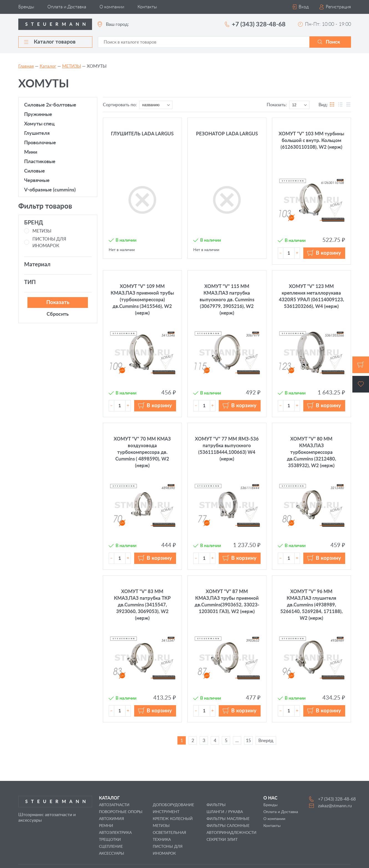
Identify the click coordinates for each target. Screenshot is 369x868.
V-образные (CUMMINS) (50, 190)
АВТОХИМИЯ (111, 819)
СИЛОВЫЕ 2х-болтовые (50, 105)
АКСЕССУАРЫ (112, 854)
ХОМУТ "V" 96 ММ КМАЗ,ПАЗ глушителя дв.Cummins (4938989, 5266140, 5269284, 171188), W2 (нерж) (311, 605)
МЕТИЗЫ (72, 66)
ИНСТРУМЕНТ (166, 812)
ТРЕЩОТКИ (110, 840)
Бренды (26, 7)
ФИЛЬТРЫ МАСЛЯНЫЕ (228, 819)
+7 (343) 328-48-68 (259, 24)
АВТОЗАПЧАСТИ (114, 805)
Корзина (361, 365)
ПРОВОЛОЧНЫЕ (40, 143)
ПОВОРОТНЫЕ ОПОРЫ (121, 812)
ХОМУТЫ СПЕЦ (39, 124)
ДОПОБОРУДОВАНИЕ (173, 805)
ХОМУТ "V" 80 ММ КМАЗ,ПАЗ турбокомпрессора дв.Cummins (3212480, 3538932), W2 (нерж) (311, 452)
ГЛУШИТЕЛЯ (37, 133)
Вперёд (266, 741)
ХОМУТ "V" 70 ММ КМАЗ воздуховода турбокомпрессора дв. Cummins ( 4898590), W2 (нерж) (142, 452)
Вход (304, 7)
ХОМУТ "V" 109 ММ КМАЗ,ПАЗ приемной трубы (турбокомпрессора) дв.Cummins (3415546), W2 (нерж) (142, 300)
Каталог (48, 66)
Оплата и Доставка (67, 7)
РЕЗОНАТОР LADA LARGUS (227, 134)
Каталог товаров (50, 42)
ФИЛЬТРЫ (216, 805)
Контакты (147, 7)
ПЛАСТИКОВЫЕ (40, 162)
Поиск (333, 42)
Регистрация (338, 7)
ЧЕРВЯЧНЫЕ (37, 181)
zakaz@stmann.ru (335, 806)
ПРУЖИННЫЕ (38, 115)
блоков (332, 105)
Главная (26, 66)
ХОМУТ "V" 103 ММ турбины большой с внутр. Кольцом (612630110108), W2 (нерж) (311, 141)
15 (248, 741)
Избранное (361, 384)
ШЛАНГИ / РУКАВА (225, 812)
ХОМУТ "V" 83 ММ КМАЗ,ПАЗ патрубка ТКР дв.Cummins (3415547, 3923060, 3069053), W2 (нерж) (142, 605)
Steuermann (57, 24)
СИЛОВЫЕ (35, 171)
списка (348, 105)
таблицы (340, 105)
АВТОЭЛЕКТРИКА (115, 833)
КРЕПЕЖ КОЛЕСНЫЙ (173, 819)
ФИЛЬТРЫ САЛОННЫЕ (228, 826)
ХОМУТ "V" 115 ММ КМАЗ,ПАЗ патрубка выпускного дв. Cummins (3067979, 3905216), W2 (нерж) (227, 300)
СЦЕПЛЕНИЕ (111, 847)
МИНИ (31, 152)
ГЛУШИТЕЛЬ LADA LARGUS (142, 134)
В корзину (328, 253)
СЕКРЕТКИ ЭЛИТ (222, 840)
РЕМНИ (106, 826)
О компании (112, 7)
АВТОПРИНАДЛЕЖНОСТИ (231, 833)
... (237, 741)
